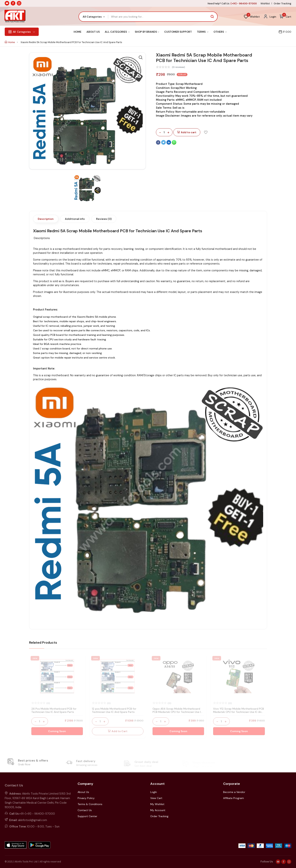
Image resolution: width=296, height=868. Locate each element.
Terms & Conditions (90, 804)
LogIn (154, 792)
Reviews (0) (104, 219)
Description (46, 219)
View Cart (156, 798)
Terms (203, 32)
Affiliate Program (234, 798)
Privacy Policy (86, 798)
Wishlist (265, 3)
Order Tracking (283, 3)
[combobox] (94, 17)
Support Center (87, 816)
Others (220, 32)
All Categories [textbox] (92, 17)
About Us (93, 32)
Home (77, 32)
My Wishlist (157, 804)
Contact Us (85, 810)
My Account (158, 810)
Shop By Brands (147, 32)
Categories (22, 32)
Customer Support (178, 32)
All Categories (117, 32)
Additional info (75, 219)
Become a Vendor (234, 792)
